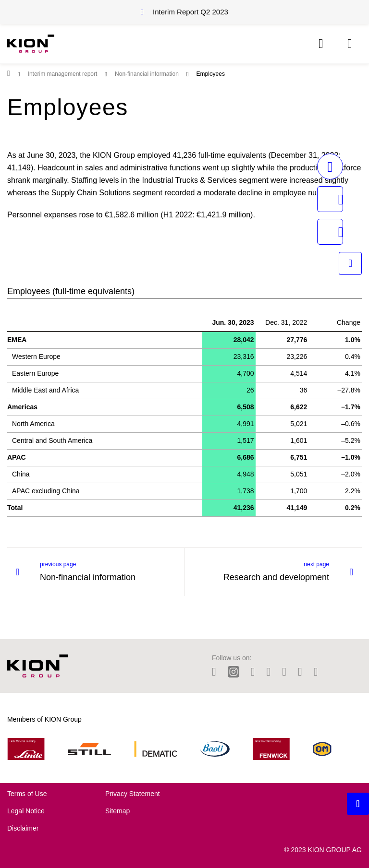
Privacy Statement (133, 794)
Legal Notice (26, 811)
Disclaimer (23, 828)
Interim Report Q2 (191, 12)
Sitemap (117, 811)
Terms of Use (27, 794)
